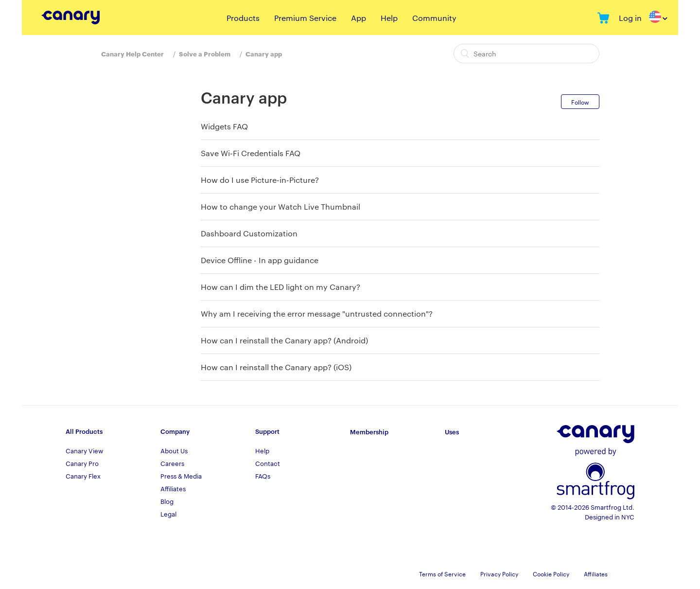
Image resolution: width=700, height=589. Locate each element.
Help (389, 18)
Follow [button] (580, 102)
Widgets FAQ (224, 126)
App (359, 18)
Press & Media (181, 476)
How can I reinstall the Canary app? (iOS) (276, 367)
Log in (630, 18)
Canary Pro (82, 463)
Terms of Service (442, 573)
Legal (168, 514)
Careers (172, 463)
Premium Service (305, 18)
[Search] (526, 54)
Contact (268, 463)
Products (243, 18)
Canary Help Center (132, 54)
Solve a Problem (205, 54)
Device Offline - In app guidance (260, 260)
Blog (167, 501)
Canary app (264, 54)
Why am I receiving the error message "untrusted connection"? (317, 313)
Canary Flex (83, 476)
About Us (174, 450)
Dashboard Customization (249, 233)
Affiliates (173, 488)
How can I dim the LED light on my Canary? (280, 287)
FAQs (263, 476)
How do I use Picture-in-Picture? (260, 180)
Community (434, 18)
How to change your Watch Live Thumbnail (280, 206)
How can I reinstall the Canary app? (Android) (284, 340)
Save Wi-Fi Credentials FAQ (251, 153)
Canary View (84, 450)
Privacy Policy (499, 573)
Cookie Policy (551, 573)
